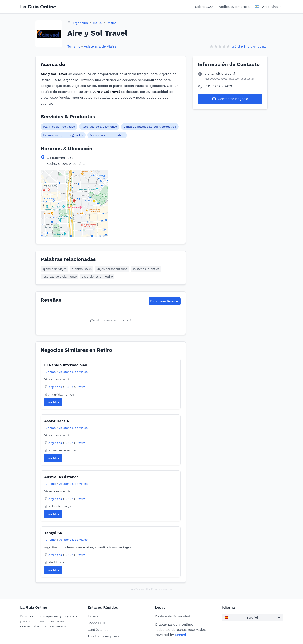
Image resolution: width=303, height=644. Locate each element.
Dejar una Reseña (165, 301)
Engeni (180, 635)
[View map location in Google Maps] (74, 203)
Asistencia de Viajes (100, 46)
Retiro (112, 23)
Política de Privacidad (172, 616)
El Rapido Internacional (66, 365)
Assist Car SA (57, 421)
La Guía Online (38, 7)
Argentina (80, 23)
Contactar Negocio (230, 99)
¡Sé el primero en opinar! (250, 46)
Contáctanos (98, 630)
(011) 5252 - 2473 (218, 86)
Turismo (74, 46)
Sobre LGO (204, 7)
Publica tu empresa (234, 7)
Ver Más (53, 402)
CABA (97, 23)
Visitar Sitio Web (220, 74)
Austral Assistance (61, 477)
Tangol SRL (54, 533)
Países (93, 616)
